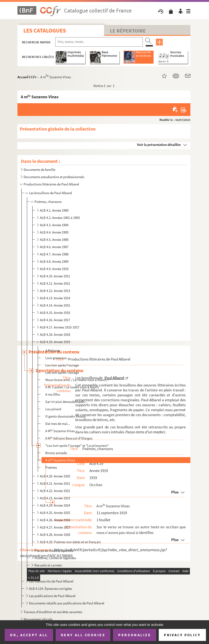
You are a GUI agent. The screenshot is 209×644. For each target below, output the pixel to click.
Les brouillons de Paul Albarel (50, 193)
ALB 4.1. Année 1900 (54, 210)
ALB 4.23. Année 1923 (55, 498)
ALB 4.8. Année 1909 (54, 261)
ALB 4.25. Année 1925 (55, 513)
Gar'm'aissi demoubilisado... (66, 402)
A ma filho (53, 394)
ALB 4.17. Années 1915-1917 (60, 327)
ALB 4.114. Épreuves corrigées (50, 589)
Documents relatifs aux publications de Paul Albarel (67, 603)
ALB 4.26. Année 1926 (55, 520)
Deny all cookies (83, 635)
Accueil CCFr (27, 77)
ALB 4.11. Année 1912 (55, 283)
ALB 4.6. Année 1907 (54, 247)
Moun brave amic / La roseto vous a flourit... (77, 380)
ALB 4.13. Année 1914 (55, 298)
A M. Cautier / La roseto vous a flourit (72, 387)
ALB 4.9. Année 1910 (54, 269)
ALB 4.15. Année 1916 (55, 313)
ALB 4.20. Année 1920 (55, 476)
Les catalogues (45, 31)
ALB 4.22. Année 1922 (55, 491)
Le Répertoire (128, 31)
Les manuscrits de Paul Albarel (51, 581)
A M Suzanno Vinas (60, 431)
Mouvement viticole (38, 619)
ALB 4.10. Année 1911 (55, 276)
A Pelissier (53, 351)
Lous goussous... (57, 358)
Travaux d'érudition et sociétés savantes (53, 612)
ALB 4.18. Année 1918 (55, 334)
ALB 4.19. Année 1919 (55, 342)
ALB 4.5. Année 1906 (54, 240)
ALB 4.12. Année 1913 (55, 291)
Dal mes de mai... (58, 424)
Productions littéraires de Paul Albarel (51, 184)
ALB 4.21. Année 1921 (55, 483)
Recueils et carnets (48, 565)
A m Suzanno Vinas (60, 460)
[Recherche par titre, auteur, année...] (99, 42)
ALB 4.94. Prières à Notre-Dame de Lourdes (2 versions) (74, 572)
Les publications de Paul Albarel (52, 596)
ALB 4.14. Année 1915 (55, 305)
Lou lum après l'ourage (62, 365)
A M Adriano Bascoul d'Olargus (69, 438)
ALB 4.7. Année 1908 (54, 254)
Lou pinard (53, 409)
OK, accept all (29, 635)
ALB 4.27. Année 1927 (55, 527)
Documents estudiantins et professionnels (54, 177)
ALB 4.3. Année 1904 (54, 225)
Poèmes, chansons (48, 202)
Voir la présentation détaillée (159, 145)
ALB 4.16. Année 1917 (55, 320)
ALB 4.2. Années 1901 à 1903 (60, 218)
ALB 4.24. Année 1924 (55, 505)
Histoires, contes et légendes (55, 558)
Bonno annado (56, 453)
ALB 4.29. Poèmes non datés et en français (70, 542)
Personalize (135, 635)
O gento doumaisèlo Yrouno (65, 416)
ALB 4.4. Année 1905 (54, 232)
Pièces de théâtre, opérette (54, 551)
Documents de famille (39, 170)
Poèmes (51, 467)
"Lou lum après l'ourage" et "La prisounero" (77, 445)
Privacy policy (182, 635)
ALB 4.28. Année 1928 (55, 535)
